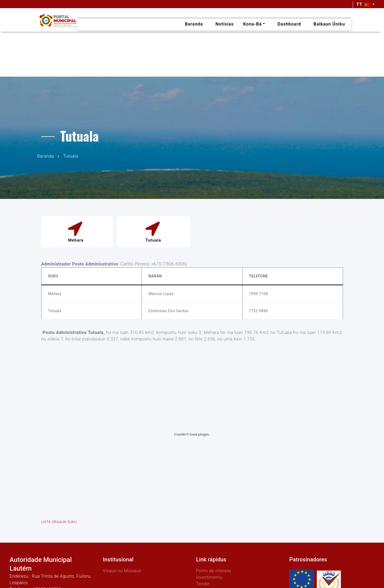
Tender (203, 584)
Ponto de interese (214, 571)
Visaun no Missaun (122, 571)
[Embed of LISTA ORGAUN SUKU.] (192, 434)
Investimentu (209, 577)
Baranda (46, 156)
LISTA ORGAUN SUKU (59, 522)
